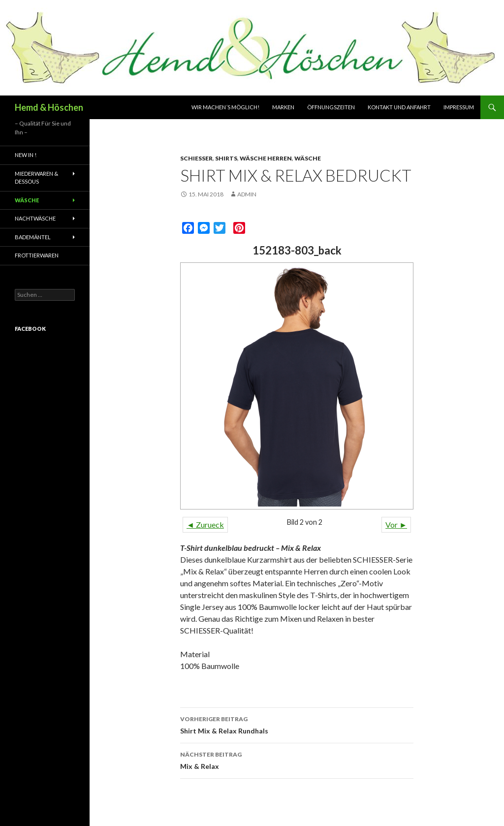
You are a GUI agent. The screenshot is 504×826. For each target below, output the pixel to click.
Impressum (459, 107)
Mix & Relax (297, 760)
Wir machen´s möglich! (225, 107)
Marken (283, 107)
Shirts (226, 158)
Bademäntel (33, 237)
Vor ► (396, 524)
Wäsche (308, 158)
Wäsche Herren (266, 158)
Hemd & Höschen (49, 107)
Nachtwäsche (35, 218)
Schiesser (196, 158)
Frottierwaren (37, 255)
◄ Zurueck (205, 524)
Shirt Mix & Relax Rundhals (297, 724)
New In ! (26, 155)
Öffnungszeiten (331, 107)
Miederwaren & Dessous (36, 178)
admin (247, 194)
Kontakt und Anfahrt (399, 107)
